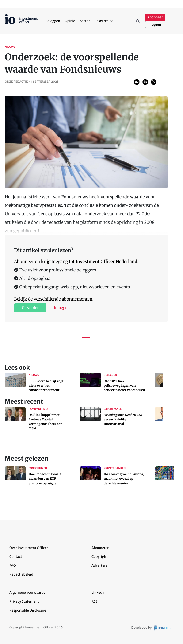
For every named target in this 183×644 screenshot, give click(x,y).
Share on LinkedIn (145, 82)
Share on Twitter (154, 82)
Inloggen (154, 25)
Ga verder (30, 308)
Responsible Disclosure (28, 610)
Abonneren (100, 548)
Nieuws (10, 47)
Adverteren (101, 565)
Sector (85, 21)
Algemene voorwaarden (28, 593)
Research (102, 21)
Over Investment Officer (29, 548)
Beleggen (53, 21)
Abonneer (155, 17)
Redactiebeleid (21, 574)
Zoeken (138, 21)
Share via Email (137, 82)
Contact (16, 557)
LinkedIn (99, 593)
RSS (95, 601)
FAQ (13, 565)
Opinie (70, 21)
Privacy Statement (24, 601)
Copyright (99, 557)
